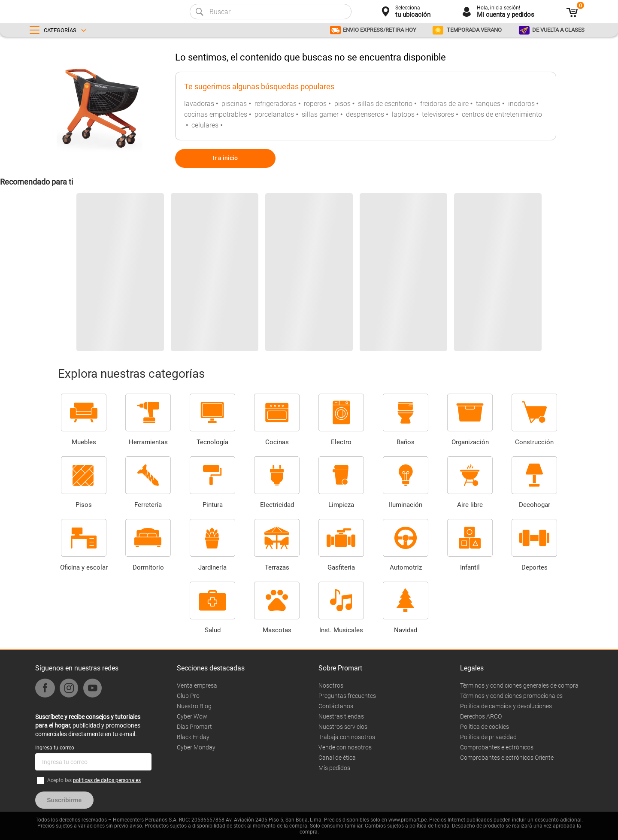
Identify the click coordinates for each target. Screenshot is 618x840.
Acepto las (94, 780)
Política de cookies (485, 727)
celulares (205, 125)
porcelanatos (274, 114)
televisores (438, 114)
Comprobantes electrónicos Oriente (507, 758)
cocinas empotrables (216, 114)
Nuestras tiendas (341, 716)
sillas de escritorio (385, 104)
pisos (342, 104)
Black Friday (193, 737)
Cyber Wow (192, 716)
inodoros (521, 104)
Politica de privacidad (488, 737)
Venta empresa (197, 685)
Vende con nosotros (345, 747)
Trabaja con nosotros (347, 737)
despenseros (365, 114)
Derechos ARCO (481, 716)
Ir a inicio (225, 158)
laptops (403, 114)
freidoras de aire (444, 104)
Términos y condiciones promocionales (511, 696)
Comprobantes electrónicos (497, 747)
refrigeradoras (276, 104)
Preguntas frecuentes (347, 696)
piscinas (234, 104)
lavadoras (199, 104)
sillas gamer (320, 114)
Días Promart (194, 727)
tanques (488, 104)
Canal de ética (337, 758)
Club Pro (188, 696)
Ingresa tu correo (55, 748)
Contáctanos (336, 706)
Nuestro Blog (194, 706)
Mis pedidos (334, 768)
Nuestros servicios (343, 727)
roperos (315, 104)
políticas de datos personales (107, 780)
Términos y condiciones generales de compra (519, 685)
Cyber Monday (196, 747)
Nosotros (331, 685)
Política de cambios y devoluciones (506, 706)
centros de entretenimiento (502, 114)
